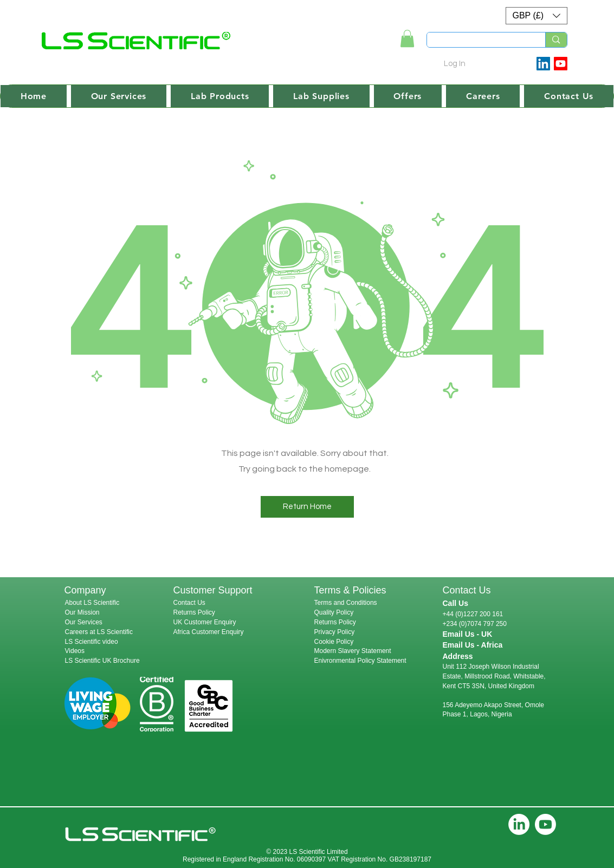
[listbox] (537, 16)
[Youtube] (561, 64)
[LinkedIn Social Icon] (543, 64)
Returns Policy (194, 612)
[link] (407, 38)
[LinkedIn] (519, 824)
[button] (537, 16)
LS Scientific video (92, 642)
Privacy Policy (335, 632)
